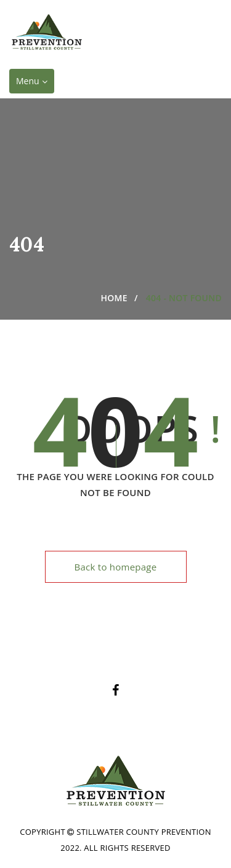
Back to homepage (116, 567)
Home (114, 298)
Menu (35, 84)
